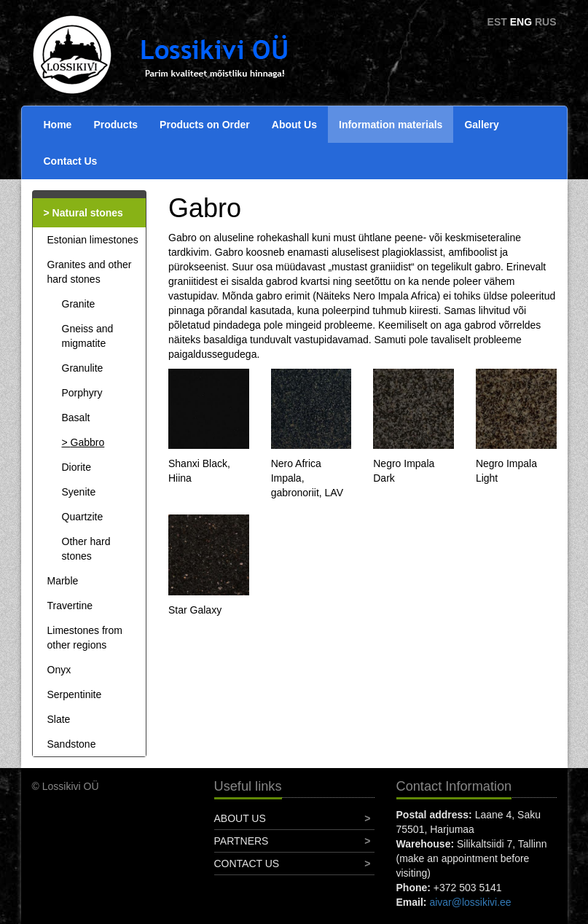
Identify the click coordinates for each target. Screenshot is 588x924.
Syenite (79, 492)
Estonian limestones (93, 240)
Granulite (83, 368)
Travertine (70, 606)
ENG (521, 22)
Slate (59, 719)
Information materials (391, 125)
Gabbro (88, 442)
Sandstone (72, 744)
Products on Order (205, 125)
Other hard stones (86, 549)
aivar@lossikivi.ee (470, 902)
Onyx (59, 670)
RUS (546, 22)
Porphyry (82, 393)
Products (115, 125)
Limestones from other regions (85, 638)
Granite (79, 304)
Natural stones (88, 213)
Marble (63, 581)
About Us (294, 125)
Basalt (76, 418)
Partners (242, 841)
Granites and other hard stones (90, 272)
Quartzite (83, 517)
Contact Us (71, 161)
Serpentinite (75, 694)
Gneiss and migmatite (88, 336)
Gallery (481, 125)
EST (497, 22)
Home (58, 125)
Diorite (77, 467)
